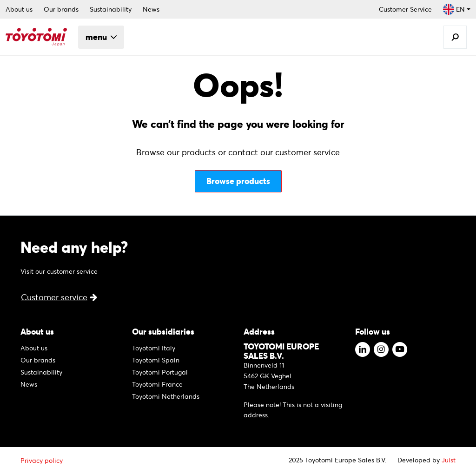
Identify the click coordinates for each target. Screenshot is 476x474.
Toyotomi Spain (156, 360)
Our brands (61, 9)
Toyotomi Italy (154, 348)
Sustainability (111, 9)
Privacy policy (42, 461)
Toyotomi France (157, 384)
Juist (449, 460)
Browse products (238, 181)
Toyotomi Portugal (160, 372)
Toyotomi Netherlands (166, 396)
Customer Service (405, 9)
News (151, 9)
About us (19, 9)
